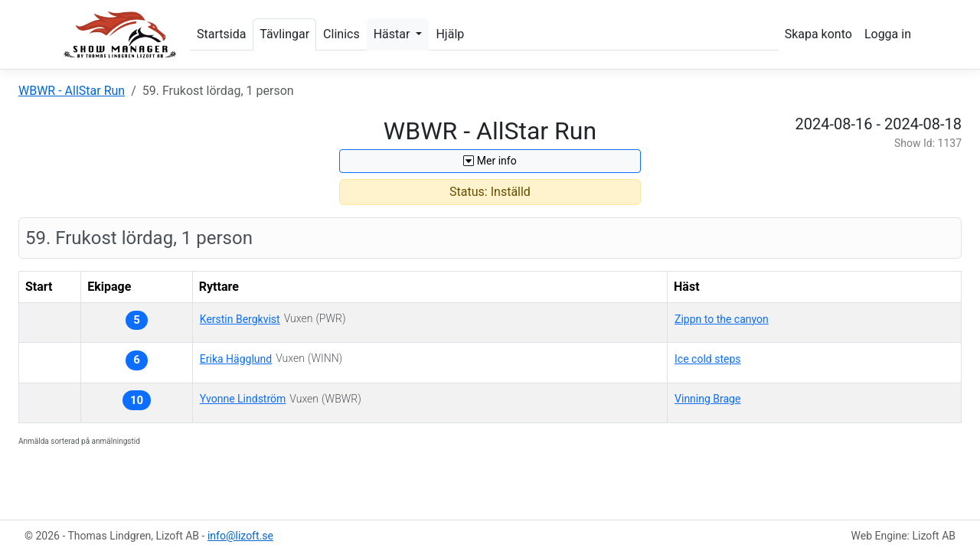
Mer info (490, 161)
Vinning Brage (707, 399)
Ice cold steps (707, 359)
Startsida (221, 34)
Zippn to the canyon (722, 319)
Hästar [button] (394, 34)
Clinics (341, 34)
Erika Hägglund (236, 359)
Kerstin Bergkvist (240, 319)
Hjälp (450, 34)
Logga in (888, 34)
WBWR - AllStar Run (72, 91)
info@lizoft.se (240, 536)
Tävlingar (284, 34)
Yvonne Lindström (243, 399)
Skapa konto (818, 34)
